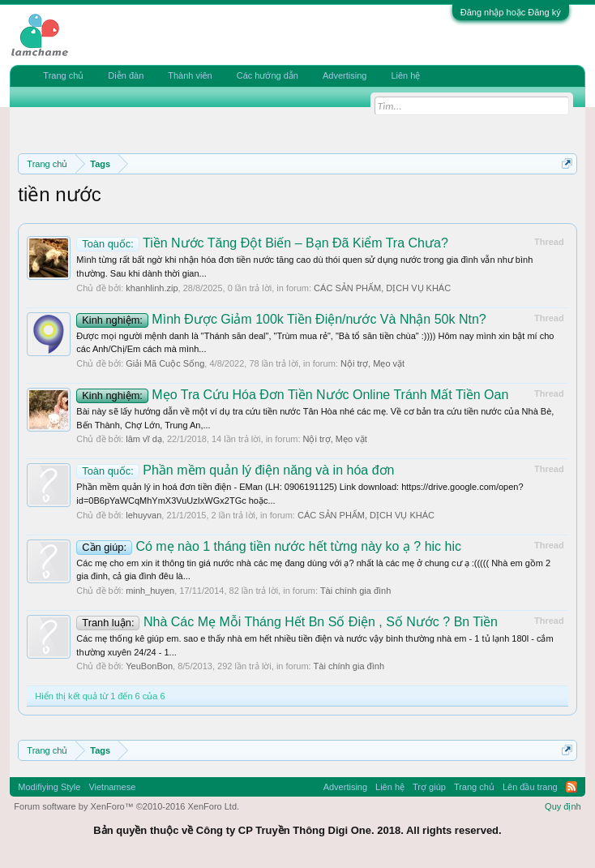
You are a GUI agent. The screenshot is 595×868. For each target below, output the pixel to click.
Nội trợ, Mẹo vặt (372, 363)
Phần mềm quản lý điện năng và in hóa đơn (235, 470)
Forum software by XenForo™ (126, 806)
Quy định (563, 806)
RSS (571, 787)
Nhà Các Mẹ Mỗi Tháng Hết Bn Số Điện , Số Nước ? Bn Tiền (287, 622)
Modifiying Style (49, 787)
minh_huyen (150, 591)
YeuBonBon (149, 666)
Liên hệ (405, 75)
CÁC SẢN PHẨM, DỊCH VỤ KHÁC (382, 288)
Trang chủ (63, 75)
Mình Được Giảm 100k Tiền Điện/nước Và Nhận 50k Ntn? (281, 319)
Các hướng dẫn (268, 75)
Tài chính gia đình (355, 591)
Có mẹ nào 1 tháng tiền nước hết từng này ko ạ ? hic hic (269, 546)
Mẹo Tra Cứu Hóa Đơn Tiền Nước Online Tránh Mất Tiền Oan (292, 395)
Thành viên (190, 75)
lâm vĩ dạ (144, 439)
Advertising (345, 75)
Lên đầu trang (530, 787)
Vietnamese (112, 787)
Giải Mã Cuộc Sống (165, 363)
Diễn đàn (126, 75)
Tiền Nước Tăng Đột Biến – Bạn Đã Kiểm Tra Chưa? (262, 243)
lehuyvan (143, 515)
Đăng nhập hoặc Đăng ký (511, 12)
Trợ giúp (429, 787)
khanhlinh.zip (152, 288)
